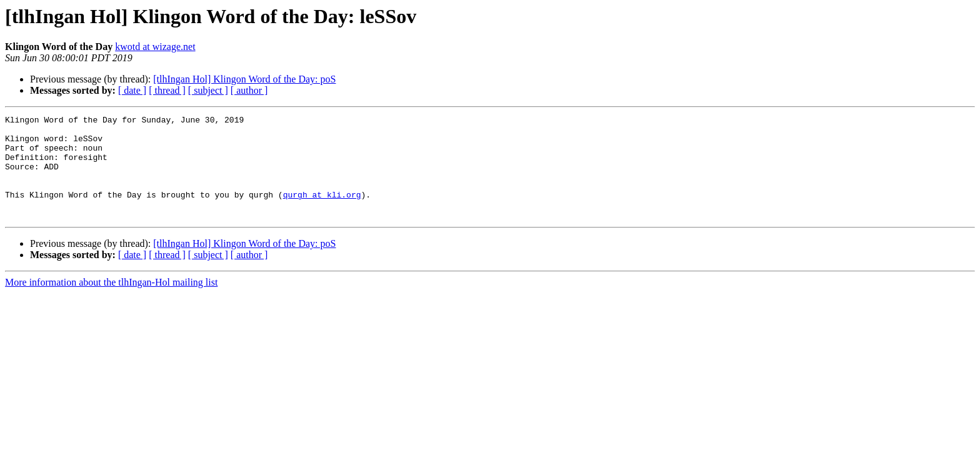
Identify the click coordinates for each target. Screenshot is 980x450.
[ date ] (132, 90)
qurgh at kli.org (322, 211)
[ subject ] (208, 90)
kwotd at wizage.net (155, 47)
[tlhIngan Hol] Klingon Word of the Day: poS (244, 79)
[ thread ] (167, 90)
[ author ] (249, 90)
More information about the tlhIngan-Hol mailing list (111, 303)
